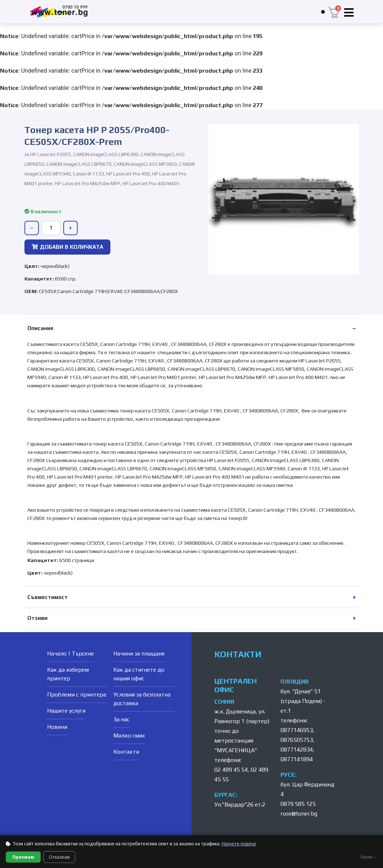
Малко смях (129, 735)
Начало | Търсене (70, 654)
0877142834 (297, 750)
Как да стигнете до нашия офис (139, 674)
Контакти (126, 752)
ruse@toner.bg (299, 814)
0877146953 (297, 730)
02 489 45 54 (231, 770)
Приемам (23, 857)
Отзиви (37, 618)
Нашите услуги (66, 711)
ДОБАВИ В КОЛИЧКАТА (67, 247)
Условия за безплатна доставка (142, 699)
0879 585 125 (298, 804)
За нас (121, 719)
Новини (57, 727)
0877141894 (297, 759)
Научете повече (239, 844)
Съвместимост (47, 597)
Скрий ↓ (368, 857)
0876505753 (297, 740)
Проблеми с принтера (77, 695)
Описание (40, 328)
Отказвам (59, 857)
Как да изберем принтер (68, 674)
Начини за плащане (139, 654)
